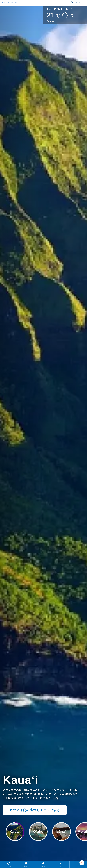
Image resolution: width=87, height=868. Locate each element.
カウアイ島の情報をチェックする (35, 810)
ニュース (61, 866)
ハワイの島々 (9, 866)
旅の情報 (26, 866)
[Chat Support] (82, 863)
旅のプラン (43, 866)
